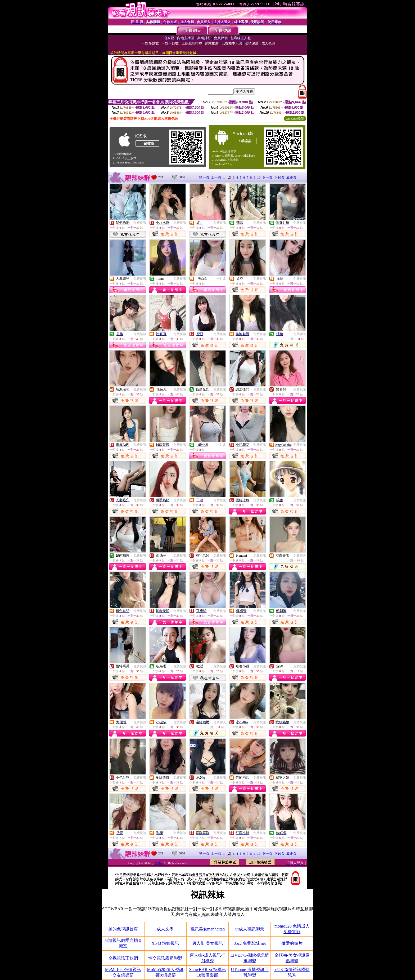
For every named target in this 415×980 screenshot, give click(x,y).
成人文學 (165, 929)
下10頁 (279, 177)
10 (259, 177)
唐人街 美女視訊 (207, 943)
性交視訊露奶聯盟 (165, 958)
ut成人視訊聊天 (250, 929)
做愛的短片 (292, 943)
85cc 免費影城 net (250, 943)
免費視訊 (140, 223)
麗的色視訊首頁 (123, 929)
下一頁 (267, 177)
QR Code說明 (295, 119)
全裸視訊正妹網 (123, 958)
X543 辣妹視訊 (165, 943)
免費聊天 (300, 334)
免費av (159, 863)
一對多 (221, 279)
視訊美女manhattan (208, 929)
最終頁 (291, 177)
